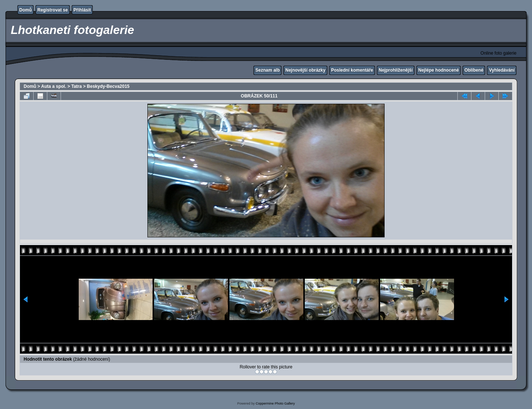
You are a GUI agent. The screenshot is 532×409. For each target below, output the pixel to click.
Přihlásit (82, 10)
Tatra (76, 86)
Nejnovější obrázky (305, 70)
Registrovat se (53, 10)
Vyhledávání (502, 70)
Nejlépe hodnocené (439, 70)
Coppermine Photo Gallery (275, 403)
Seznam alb (267, 70)
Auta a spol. (54, 86)
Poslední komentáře (352, 70)
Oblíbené (474, 70)
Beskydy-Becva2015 (108, 86)
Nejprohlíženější (396, 70)
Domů (25, 10)
